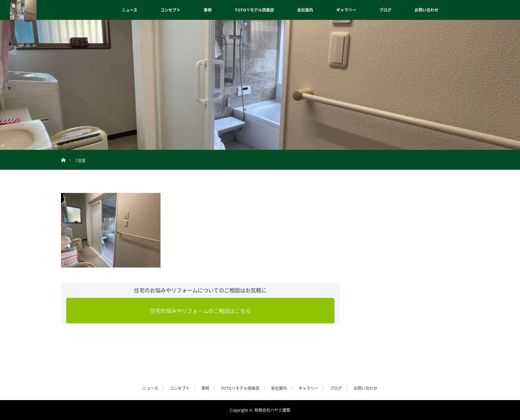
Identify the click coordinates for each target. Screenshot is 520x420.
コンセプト (170, 10)
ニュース (130, 10)
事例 (208, 10)
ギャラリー (346, 10)
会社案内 (305, 10)
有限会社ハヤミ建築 (272, 410)
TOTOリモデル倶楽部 (254, 10)
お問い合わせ (426, 10)
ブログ (385, 10)
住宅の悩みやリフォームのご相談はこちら (200, 311)
